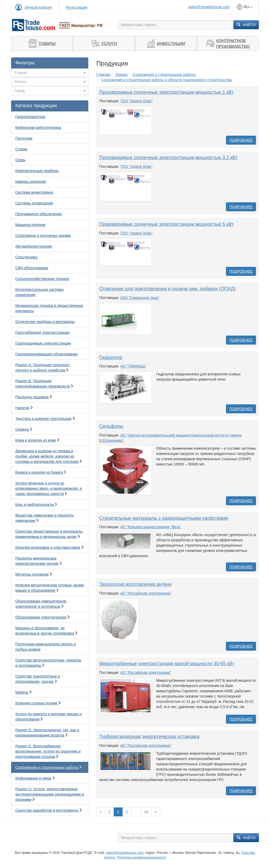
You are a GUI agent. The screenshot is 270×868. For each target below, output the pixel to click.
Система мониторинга (34, 192)
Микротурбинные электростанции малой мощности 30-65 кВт (167, 664)
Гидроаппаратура (30, 117)
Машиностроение (30, 225)
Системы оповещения (34, 203)
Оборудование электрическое (41, 617)
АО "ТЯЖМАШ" (133, 366)
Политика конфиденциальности (142, 857)
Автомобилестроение (34, 246)
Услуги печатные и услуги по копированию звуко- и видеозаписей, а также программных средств (49, 488)
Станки (21, 149)
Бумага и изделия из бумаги (39, 472)
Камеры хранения (31, 182)
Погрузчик (24, 138)
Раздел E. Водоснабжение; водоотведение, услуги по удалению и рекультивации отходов (48, 751)
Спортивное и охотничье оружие (43, 236)
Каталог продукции (36, 106)
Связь (20, 160)
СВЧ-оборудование (32, 268)
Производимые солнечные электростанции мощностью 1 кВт (166, 92)
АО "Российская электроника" (146, 593)
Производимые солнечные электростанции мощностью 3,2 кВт (168, 158)
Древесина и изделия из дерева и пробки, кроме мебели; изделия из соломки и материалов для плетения (47, 456)
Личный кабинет (38, 7)
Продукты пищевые (32, 397)
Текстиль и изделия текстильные (44, 419)
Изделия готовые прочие (36, 703)
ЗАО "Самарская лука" (140, 298)
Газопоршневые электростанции (43, 343)
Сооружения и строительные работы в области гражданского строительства (166, 80)
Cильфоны (111, 426)
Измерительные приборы (37, 171)
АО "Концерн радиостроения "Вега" (151, 527)
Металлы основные (32, 574)
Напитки (22, 408)
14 (146, 812)
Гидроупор (111, 357)
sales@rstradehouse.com (209, 7)
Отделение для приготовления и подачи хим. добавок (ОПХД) (167, 289)
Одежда (22, 429)
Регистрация (76, 7)
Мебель (22, 692)
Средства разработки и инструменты (47, 810)
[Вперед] (156, 812)
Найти (246, 25)
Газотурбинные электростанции (42, 332)
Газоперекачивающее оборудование (47, 354)
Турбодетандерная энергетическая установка (149, 737)
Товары (121, 75)
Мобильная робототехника (38, 127)
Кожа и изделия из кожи (36, 440)
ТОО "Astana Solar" (137, 101)
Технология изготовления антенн (135, 584)
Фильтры (25, 63)
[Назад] (101, 812)
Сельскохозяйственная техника (42, 279)
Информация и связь (33, 778)
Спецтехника (26, 257)
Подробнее (241, 140)
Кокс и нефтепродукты (35, 504)
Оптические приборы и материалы (45, 322)
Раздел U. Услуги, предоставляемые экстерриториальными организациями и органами (50, 794)
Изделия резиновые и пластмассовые (48, 547)
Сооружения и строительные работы (47, 767)
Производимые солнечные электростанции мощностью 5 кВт (166, 224)
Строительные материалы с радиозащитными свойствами (164, 518)
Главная (103, 75)
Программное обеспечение (39, 214)
